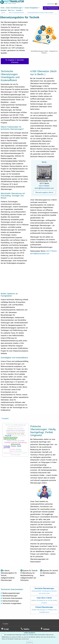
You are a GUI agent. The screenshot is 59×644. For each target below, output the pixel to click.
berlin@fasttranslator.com (44, 188)
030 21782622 (44, 186)
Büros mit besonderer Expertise (16, 13)
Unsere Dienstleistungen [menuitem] (14, 8)
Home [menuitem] (2, 8)
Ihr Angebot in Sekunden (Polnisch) (15, 61)
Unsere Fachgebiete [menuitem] (31, 8)
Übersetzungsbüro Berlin (44, 192)
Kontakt (3, 13)
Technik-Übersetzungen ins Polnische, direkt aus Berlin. (40, 13)
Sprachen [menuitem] (4, 10)
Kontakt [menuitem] (19, 10)
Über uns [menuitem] (11, 10)
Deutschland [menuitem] (52, 4)
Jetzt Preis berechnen (51, 8)
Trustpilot (5, 418)
